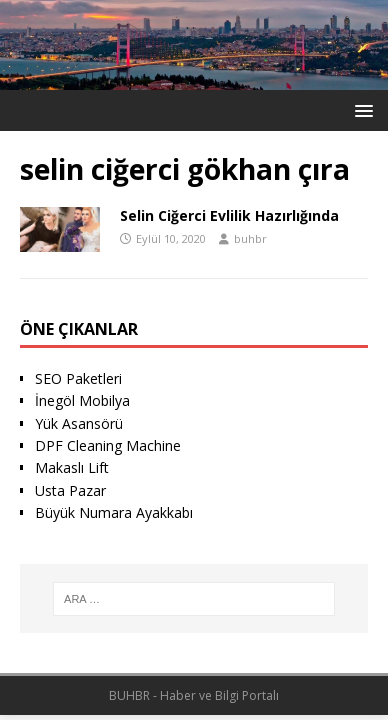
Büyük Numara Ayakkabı (114, 512)
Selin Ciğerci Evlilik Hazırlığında (229, 215)
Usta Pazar (70, 490)
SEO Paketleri (78, 378)
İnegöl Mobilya (82, 400)
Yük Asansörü (79, 423)
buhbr (250, 238)
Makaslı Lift (72, 467)
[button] (360, 109)
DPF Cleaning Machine (108, 445)
